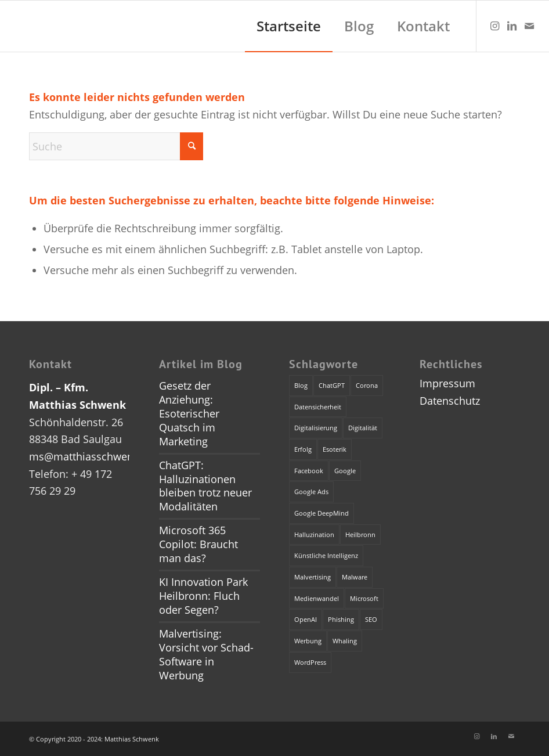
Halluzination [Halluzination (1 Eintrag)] (314, 534)
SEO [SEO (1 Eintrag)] (371, 619)
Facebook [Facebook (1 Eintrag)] (309, 471)
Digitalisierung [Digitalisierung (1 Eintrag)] (316, 428)
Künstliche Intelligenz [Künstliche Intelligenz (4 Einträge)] (326, 555)
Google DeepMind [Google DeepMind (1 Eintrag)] (322, 513)
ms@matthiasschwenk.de (91, 456)
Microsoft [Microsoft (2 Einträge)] (364, 598)
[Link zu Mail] (529, 26)
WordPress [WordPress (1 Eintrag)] (310, 662)
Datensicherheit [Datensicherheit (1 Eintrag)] (318, 407)
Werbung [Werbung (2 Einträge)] (308, 641)
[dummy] (11, 26)
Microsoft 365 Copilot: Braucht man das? (198, 544)
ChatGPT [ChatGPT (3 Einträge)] (332, 385)
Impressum (447, 383)
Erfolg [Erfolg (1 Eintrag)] (303, 449)
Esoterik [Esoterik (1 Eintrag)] (335, 449)
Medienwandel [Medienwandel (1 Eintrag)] (317, 598)
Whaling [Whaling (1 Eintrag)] (345, 641)
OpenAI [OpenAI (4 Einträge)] (306, 619)
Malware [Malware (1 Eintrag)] (355, 577)
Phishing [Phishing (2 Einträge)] (341, 619)
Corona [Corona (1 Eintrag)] (367, 385)
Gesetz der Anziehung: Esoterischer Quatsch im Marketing (189, 413)
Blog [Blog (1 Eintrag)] (301, 385)
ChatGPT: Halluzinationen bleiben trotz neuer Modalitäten (205, 486)
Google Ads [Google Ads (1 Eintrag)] (311, 492)
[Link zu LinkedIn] (512, 26)
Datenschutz (450, 401)
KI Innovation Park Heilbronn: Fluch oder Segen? (203, 596)
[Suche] (116, 146)
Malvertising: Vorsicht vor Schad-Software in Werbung (206, 654)
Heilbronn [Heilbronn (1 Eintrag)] (360, 534)
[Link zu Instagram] (494, 26)
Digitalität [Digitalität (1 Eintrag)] (363, 428)
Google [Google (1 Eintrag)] (345, 471)
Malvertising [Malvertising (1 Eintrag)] (313, 577)
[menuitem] (289, 26)
